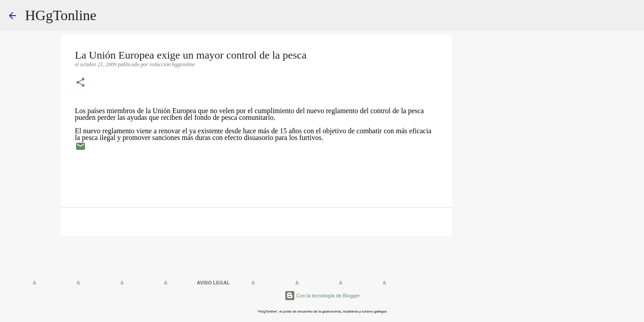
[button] (80, 83)
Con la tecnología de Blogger (322, 296)
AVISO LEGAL (213, 283)
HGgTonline (61, 15)
